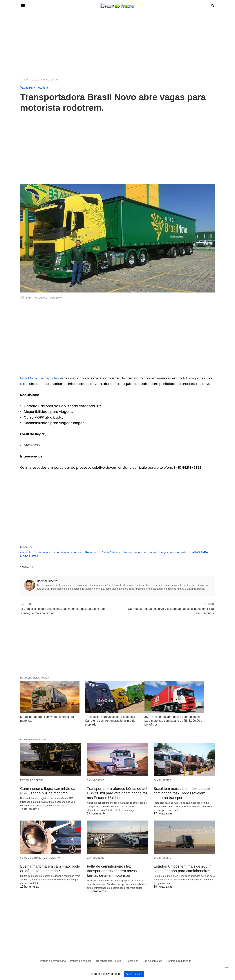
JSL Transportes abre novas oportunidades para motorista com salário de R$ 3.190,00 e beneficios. (173, 721)
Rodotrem (91, 552)
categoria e (43, 552)
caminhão (26, 552)
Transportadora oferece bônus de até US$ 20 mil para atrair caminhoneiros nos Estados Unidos (117, 793)
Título (24, 80)
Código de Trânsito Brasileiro (40, 858)
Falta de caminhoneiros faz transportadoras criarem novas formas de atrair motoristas (112, 871)
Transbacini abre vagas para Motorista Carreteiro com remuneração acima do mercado (110, 721)
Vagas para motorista (45, 80)
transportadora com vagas (140, 552)
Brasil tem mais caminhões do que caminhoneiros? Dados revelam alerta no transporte (182, 793)
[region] (117, 43)
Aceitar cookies (134, 974)
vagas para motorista (173, 552)
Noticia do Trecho (32, 780)
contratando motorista (68, 552)
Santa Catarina (111, 552)
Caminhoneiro (96, 780)
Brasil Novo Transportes (40, 378)
